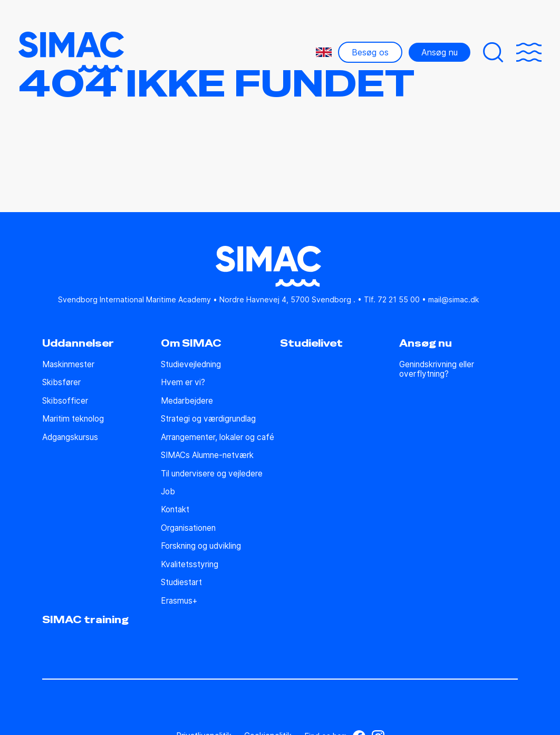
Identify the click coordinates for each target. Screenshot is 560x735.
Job (168, 492)
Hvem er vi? (183, 383)
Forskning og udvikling (201, 546)
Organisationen (188, 528)
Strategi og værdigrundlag (208, 419)
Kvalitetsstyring (190, 565)
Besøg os (370, 52)
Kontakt (175, 510)
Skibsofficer (65, 401)
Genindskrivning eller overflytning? (437, 369)
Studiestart (181, 583)
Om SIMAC (191, 343)
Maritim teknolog (73, 419)
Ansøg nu (440, 52)
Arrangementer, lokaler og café (218, 437)
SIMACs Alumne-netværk (207, 455)
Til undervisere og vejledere (212, 474)
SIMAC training (85, 620)
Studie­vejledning (191, 365)
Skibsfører (61, 383)
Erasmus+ (179, 601)
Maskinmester (68, 365)
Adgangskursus (70, 437)
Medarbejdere (187, 401)
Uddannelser (78, 343)
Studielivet (311, 343)
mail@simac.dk (453, 299)
